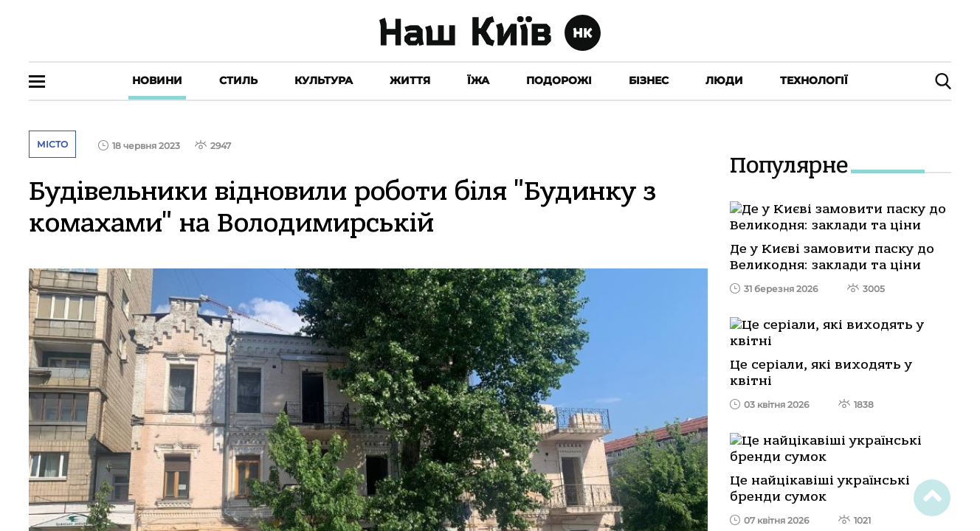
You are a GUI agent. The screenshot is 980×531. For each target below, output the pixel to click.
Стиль (238, 80)
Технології (814, 80)
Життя (410, 80)
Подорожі (559, 80)
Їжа (478, 80)
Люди (724, 80)
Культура (324, 80)
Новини (157, 80)
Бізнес (649, 80)
